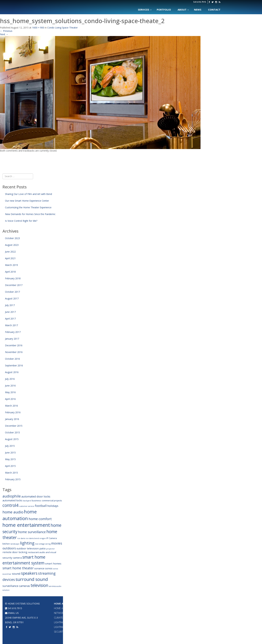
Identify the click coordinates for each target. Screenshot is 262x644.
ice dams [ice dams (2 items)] (21, 538)
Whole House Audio (101, 608)
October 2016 (12, 359)
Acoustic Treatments (173, 627)
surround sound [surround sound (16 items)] (32, 579)
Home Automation (66, 604)
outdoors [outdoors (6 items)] (9, 548)
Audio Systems (99, 604)
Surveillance (168, 632)
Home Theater (134, 604)
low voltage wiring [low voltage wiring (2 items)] (43, 544)
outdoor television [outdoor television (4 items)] (28, 548)
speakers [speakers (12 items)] (29, 573)
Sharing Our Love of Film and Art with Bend (28, 194)
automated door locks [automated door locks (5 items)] (36, 496)
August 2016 (12, 372)
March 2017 (11, 325)
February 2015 (13, 479)
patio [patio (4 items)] (43, 548)
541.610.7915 (200, 2)
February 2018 (13, 278)
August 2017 (12, 298)
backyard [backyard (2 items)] (27, 501)
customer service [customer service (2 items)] (27, 506)
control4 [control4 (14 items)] (10, 505)
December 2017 (14, 285)
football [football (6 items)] (41, 506)
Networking (167, 613)
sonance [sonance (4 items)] (39, 568)
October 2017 (12, 292)
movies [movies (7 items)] (57, 543)
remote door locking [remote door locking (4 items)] (15, 552)
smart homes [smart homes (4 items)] (53, 563)
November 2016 (14, 352)
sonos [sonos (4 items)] (49, 568)
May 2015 (10, 459)
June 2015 (10, 453)
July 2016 (10, 379)
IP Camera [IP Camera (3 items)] (52, 538)
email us (12, 613)
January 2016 (12, 419)
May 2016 (10, 392)
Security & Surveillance (68, 632)
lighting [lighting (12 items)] (27, 543)
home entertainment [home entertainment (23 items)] (26, 525)
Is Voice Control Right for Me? (21, 221)
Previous (6, 31)
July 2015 (10, 446)
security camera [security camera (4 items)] (12, 558)
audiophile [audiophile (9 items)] (12, 496)
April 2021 (10, 258)
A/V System (166, 618)
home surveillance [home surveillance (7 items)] (32, 532)
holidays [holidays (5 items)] (53, 506)
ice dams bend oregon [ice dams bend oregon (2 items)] (36, 538)
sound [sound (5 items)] (16, 574)
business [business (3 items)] (36, 500)
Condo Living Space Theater (62, 28)
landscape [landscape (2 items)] (15, 544)
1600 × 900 (38, 28)
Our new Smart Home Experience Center (27, 201)
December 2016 (14, 345)
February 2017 (13, 332)
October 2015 (12, 432)
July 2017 (10, 305)
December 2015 (14, 426)
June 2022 (10, 252)
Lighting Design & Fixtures (70, 622)
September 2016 (14, 365)
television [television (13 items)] (39, 585)
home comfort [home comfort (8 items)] (40, 519)
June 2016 (10, 386)
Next (4, 34)
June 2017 (10, 312)
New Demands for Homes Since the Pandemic (30, 214)
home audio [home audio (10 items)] (13, 512)
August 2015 (12, 439)
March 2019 (11, 265)
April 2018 (10, 272)
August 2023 (12, 245)
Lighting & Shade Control (70, 627)
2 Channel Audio (99, 622)
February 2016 (13, 412)
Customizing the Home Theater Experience (28, 207)
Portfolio (167, 604)
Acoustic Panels (135, 622)
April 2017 (10, 319)
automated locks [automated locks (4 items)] (12, 500)
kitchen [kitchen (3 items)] (6, 544)
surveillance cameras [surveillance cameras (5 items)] (16, 586)
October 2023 (12, 238)
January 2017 (12, 339)
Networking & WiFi (65, 613)
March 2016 (11, 406)
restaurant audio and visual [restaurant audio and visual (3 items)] (42, 552)
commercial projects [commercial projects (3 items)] (52, 500)
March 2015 (11, 473)
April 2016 (10, 399)
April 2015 (10, 466)
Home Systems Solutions (65, 6)
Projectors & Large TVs (139, 608)
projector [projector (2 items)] (51, 549)
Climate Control (64, 618)
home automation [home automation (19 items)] (20, 515)
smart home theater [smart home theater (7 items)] (18, 568)
